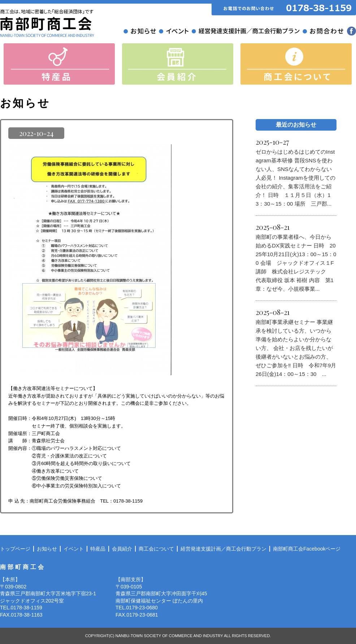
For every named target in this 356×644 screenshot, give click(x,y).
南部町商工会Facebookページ (307, 549)
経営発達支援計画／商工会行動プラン (223, 549)
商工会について (156, 549)
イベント (74, 549)
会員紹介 (122, 549)
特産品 (98, 549)
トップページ (15, 549)
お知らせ (47, 549)
